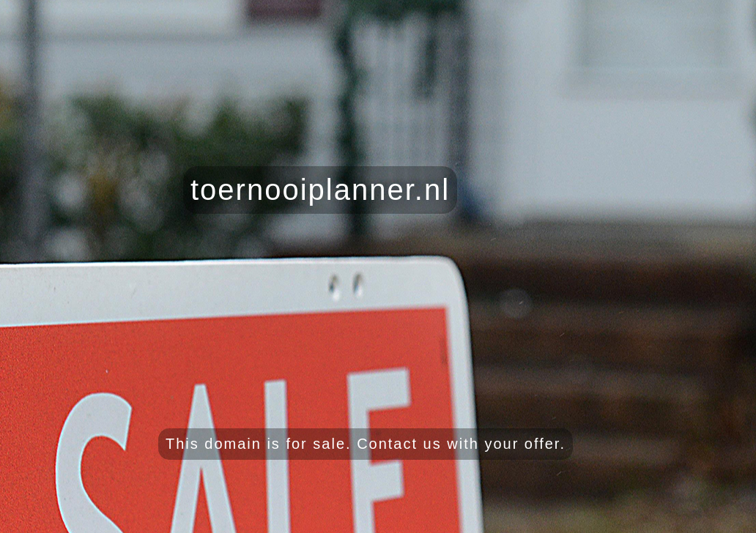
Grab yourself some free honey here (664, 519)
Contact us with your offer (458, 444)
